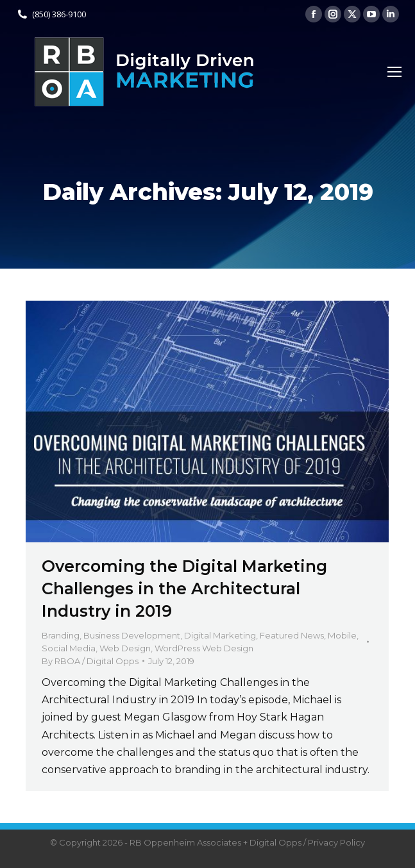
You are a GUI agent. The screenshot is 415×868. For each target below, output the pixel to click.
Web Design (125, 648)
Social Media (69, 648)
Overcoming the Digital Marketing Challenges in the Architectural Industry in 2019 (184, 588)
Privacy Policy (336, 842)
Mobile (342, 635)
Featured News (292, 635)
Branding (61, 635)
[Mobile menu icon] (394, 72)
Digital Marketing (220, 635)
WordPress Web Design (204, 648)
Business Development (132, 635)
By (90, 661)
